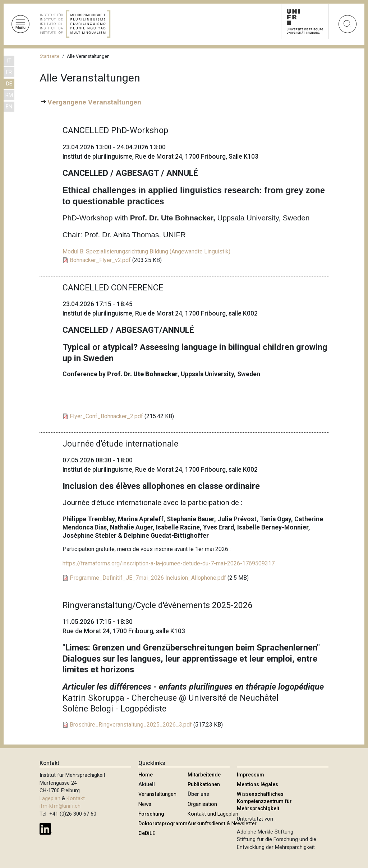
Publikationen (204, 785)
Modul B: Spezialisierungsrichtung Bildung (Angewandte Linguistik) (146, 251)
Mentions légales (257, 785)
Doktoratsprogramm (163, 824)
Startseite (50, 56)
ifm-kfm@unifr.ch (60, 806)
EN (9, 107)
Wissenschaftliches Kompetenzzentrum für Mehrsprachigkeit (264, 801)
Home (146, 775)
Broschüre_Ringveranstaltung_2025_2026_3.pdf (131, 725)
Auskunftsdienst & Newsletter (222, 824)
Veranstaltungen (157, 794)
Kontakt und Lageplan (213, 814)
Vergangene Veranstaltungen (94, 102)
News (145, 804)
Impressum (250, 775)
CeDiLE (147, 833)
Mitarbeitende (204, 775)
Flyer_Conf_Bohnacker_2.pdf (106, 416)
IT (9, 61)
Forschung (151, 814)
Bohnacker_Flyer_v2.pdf (100, 260)
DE (9, 84)
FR (9, 72)
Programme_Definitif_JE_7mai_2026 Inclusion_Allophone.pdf (148, 578)
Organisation (202, 804)
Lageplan (50, 799)
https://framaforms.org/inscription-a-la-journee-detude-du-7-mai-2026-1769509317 (169, 563)
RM (9, 95)
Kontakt (76, 799)
